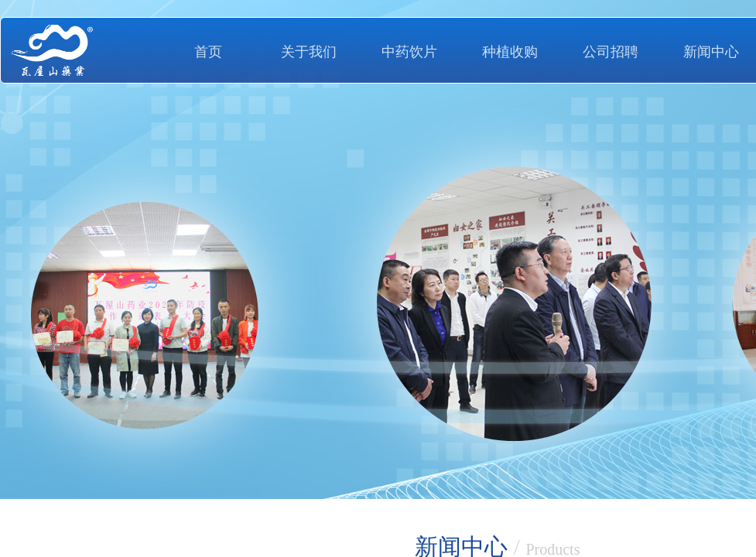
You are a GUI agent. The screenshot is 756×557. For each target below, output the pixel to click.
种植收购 (510, 52)
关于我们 (309, 52)
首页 (208, 52)
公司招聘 (611, 52)
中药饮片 (409, 52)
